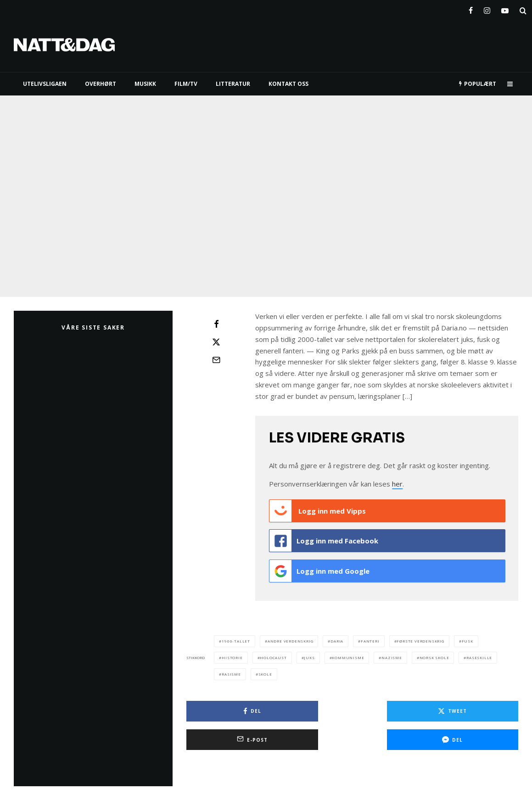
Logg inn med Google (319, 568)
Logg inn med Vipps (318, 511)
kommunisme (348, 652)
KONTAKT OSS (288, 84)
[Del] (216, 324)
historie (232, 652)
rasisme (231, 669)
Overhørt (101, 84)
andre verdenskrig (291, 636)
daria (337, 636)
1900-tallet (236, 636)
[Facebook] (471, 9)
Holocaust (273, 652)
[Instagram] (487, 9)
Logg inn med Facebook (324, 539)
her (397, 484)
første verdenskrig (420, 636)
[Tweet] (216, 342)
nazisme (392, 652)
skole (265, 669)
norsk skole (434, 652)
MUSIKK (145, 84)
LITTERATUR (233, 84)
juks (309, 652)
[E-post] (216, 360)
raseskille (479, 652)
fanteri (370, 636)
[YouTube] (505, 9)
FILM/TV (186, 84)
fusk (468, 636)
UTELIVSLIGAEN (45, 84)
